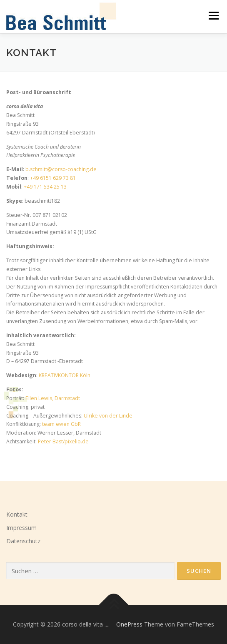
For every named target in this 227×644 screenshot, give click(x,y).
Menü (213, 16)
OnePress (129, 624)
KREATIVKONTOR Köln (65, 375)
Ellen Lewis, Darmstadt (53, 398)
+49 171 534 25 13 (45, 187)
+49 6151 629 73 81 (53, 178)
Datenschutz (23, 541)
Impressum (21, 528)
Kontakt (17, 514)
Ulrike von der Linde (108, 416)
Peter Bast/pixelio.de (63, 441)
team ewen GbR (61, 424)
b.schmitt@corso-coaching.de (61, 169)
